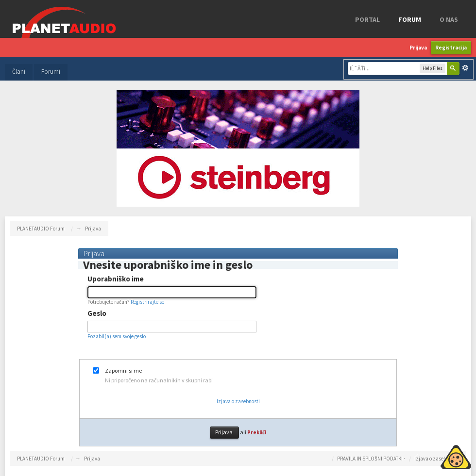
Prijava (418, 48)
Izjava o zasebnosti (238, 401)
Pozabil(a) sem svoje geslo (117, 336)
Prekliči (257, 432)
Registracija (451, 48)
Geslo (97, 313)
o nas (449, 19)
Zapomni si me (123, 371)
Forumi (51, 72)
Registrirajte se (147, 302)
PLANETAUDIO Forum (41, 459)
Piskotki (433, 456)
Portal (367, 19)
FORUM (410, 19)
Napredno (465, 68)
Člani (19, 72)
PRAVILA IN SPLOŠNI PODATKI (370, 459)
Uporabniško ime (116, 279)
